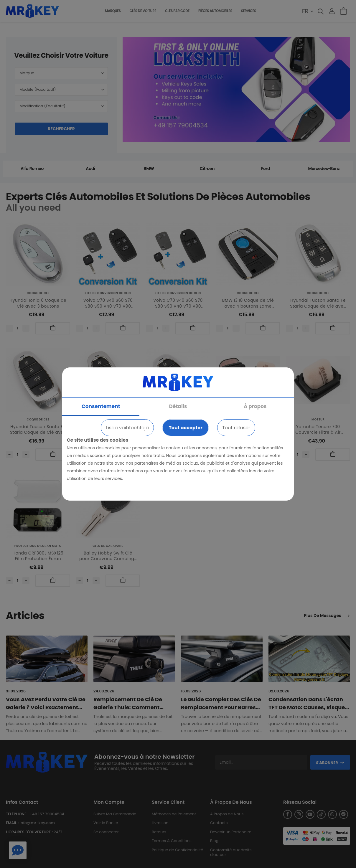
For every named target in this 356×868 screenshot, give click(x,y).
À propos (255, 406)
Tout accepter (185, 428)
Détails (178, 406)
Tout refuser (236, 428)
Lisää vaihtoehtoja (127, 428)
